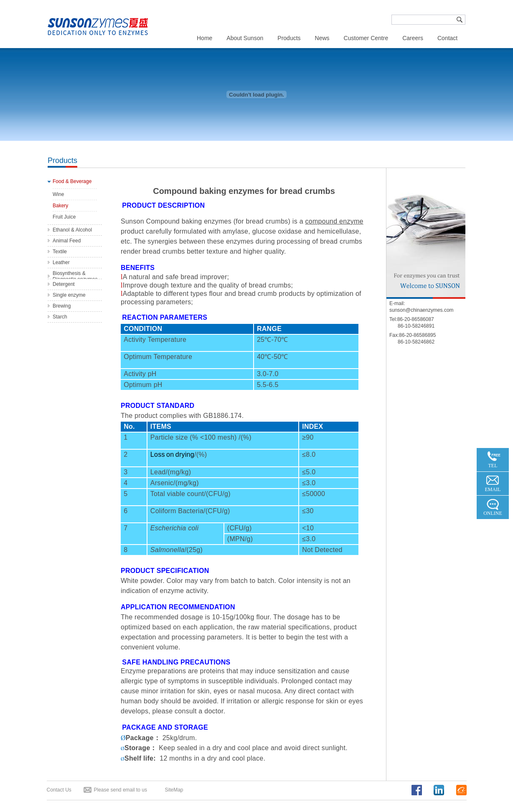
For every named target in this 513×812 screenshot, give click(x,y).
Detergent (64, 284)
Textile (60, 252)
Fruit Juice (64, 217)
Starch (60, 317)
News (322, 38)
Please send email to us (121, 790)
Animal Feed (67, 241)
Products (289, 38)
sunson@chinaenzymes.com (422, 310)
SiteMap (174, 790)
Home (204, 38)
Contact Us (59, 790)
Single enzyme (69, 295)
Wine (58, 194)
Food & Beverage (72, 181)
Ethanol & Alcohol (72, 230)
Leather (61, 262)
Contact (447, 38)
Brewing (62, 306)
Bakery (60, 206)
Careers (413, 38)
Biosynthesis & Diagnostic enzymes (75, 276)
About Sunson (245, 38)
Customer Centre (366, 38)
